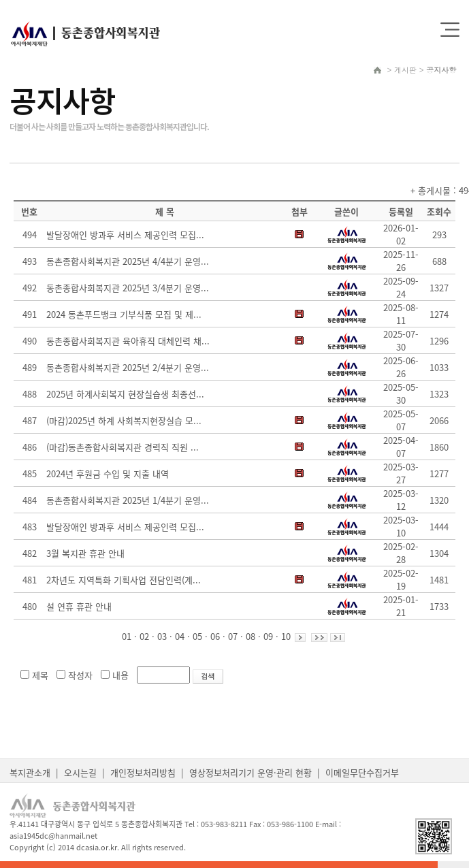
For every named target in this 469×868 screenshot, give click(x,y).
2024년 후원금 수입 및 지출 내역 (108, 473)
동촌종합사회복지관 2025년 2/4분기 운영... (128, 367)
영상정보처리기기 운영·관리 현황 (250, 772)
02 (144, 636)
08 (250, 636)
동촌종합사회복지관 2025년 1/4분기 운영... (128, 500)
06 (215, 636)
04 (180, 636)
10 (286, 636)
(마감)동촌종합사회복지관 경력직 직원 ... (123, 447)
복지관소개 (30, 772)
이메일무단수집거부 (362, 772)
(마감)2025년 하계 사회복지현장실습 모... (124, 420)
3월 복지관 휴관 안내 (85, 553)
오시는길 (80, 772)
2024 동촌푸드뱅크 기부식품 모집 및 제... (124, 314)
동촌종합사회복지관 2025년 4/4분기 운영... (128, 261)
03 (162, 636)
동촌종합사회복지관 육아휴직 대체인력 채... (128, 341)
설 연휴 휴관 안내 (79, 606)
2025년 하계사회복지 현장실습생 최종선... (125, 394)
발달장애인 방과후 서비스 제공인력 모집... (125, 235)
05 (197, 636)
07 (233, 636)
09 (268, 636)
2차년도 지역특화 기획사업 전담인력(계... (124, 580)
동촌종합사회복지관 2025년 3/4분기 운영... (128, 288)
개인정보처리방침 (143, 772)
